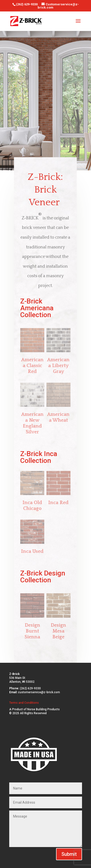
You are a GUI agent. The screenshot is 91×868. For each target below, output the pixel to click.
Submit (69, 854)
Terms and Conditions (24, 703)
